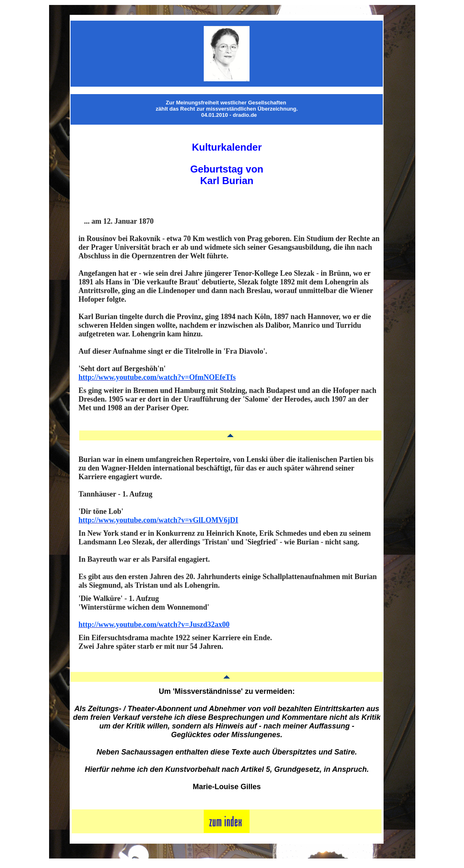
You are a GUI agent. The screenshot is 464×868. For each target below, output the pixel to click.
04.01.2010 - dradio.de (229, 115)
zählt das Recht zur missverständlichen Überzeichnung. (227, 109)
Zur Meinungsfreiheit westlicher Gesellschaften (226, 103)
